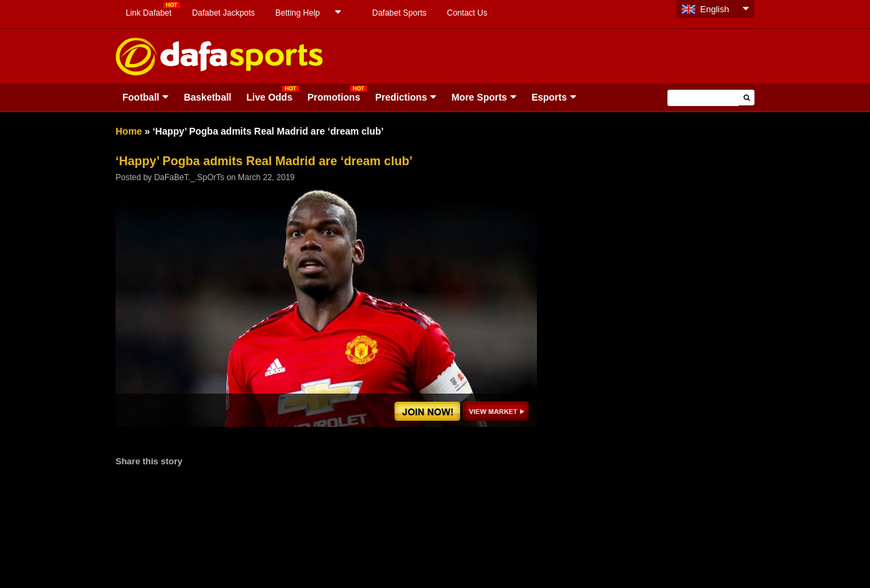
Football (141, 97)
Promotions (334, 97)
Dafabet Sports (399, 13)
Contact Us (467, 13)
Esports (549, 97)
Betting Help (297, 13)
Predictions (401, 97)
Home (129, 131)
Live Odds (269, 97)
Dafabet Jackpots (223, 13)
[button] (747, 98)
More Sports (479, 97)
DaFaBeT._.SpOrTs (189, 177)
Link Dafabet (149, 13)
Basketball (207, 97)
